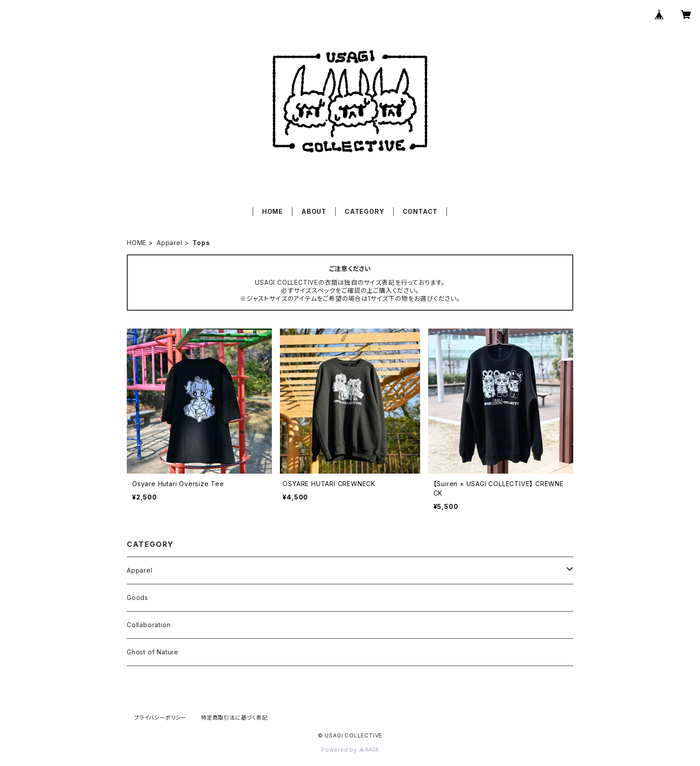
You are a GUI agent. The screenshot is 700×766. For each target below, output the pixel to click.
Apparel (170, 243)
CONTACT (420, 211)
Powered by (350, 750)
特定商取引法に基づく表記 (234, 718)
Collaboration (149, 625)
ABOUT (314, 211)
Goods (137, 597)
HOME (273, 211)
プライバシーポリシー (160, 718)
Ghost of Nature (153, 652)
